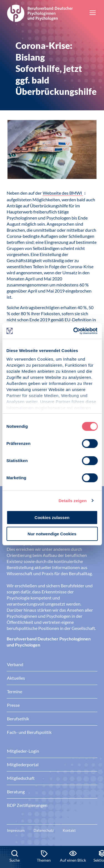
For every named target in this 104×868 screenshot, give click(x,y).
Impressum (16, 830)
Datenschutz (44, 830)
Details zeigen (73, 501)
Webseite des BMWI (63, 193)
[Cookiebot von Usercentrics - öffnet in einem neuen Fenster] (74, 331)
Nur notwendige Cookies (52, 534)
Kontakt (69, 830)
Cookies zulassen (52, 518)
